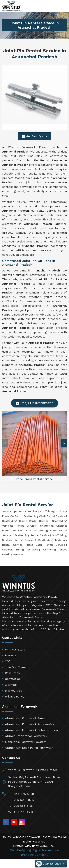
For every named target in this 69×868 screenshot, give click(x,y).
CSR (8, 661)
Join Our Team (15, 667)
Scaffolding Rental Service (32, 535)
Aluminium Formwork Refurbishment (32, 730)
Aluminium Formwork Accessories (30, 724)
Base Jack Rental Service (46, 545)
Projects (11, 655)
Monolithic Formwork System (26, 742)
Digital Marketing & (46, 850)
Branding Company (34, 855)
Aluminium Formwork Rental (26, 718)
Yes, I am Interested (35, 403)
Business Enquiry (50, 864)
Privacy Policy (15, 696)
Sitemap (11, 685)
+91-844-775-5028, (21, 794)
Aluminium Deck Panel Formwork (29, 748)
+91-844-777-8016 (21, 812)
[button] (64, 443)
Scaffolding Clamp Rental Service (25, 521)
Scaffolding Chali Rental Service (44, 516)
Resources (12, 673)
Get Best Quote (35, 136)
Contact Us (13, 679)
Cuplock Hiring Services (20, 550)
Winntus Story (15, 649)
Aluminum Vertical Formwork (26, 736)
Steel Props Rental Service (20, 511)
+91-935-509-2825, (21, 800)
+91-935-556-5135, (21, 806)
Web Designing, (21, 850)
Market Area (14, 691)
